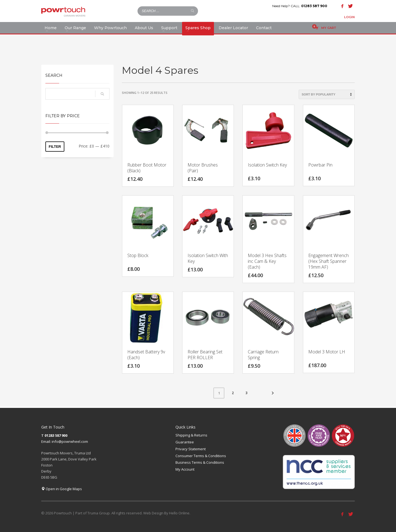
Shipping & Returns (191, 435)
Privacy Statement (191, 449)
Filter (55, 147)
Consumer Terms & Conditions (201, 456)
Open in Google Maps (62, 489)
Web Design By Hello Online (166, 513)
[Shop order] (327, 94)
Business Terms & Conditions (200, 462)
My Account (185, 469)
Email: (46, 441)
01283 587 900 (314, 6)
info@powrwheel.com (70, 441)
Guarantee (185, 442)
